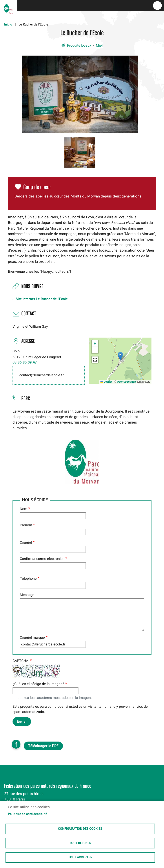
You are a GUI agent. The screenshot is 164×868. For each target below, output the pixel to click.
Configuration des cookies (80, 829)
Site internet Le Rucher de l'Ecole (42, 299)
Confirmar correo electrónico (42, 559)
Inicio (8, 24)
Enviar (22, 722)
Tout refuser (80, 843)
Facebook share (16, 744)
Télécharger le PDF (43, 746)
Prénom (26, 525)
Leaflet (106, 382)
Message (27, 595)
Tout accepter (80, 857)
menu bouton (157, 5)
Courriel (26, 543)
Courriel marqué (32, 638)
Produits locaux (79, 46)
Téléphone (28, 579)
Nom (24, 509)
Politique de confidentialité (28, 814)
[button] (80, 94)
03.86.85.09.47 (25, 362)
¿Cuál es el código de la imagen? (38, 684)
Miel (99, 46)
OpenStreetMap (126, 382)
